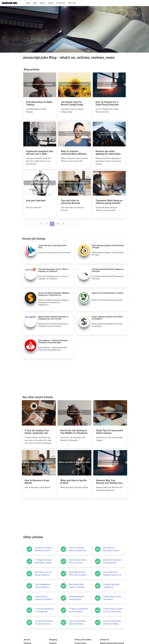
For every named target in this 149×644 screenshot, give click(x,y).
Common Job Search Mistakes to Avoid (44, 549)
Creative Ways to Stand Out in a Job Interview (113, 610)
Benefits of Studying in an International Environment (113, 561)
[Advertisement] (74, 377)
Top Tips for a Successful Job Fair (111, 549)
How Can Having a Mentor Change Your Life (78, 549)
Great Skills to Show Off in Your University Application (78, 574)
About (51, 3)
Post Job (72, 3)
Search (43, 3)
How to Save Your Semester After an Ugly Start (113, 574)
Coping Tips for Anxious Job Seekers (44, 598)
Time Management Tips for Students (43, 586)
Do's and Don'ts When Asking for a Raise (112, 622)
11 (63, 224)
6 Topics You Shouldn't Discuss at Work (78, 610)
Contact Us (61, 3)
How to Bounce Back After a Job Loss (78, 561)
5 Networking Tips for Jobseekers (112, 598)
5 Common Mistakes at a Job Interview (45, 610)
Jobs (35, 3)
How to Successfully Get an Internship (77, 622)
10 (58, 224)
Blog (28, 3)
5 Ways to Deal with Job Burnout (111, 586)
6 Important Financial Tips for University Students (44, 623)
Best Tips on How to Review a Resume (43, 574)
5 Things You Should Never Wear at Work (43, 561)
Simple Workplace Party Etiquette (76, 598)
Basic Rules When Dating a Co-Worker (77, 586)
